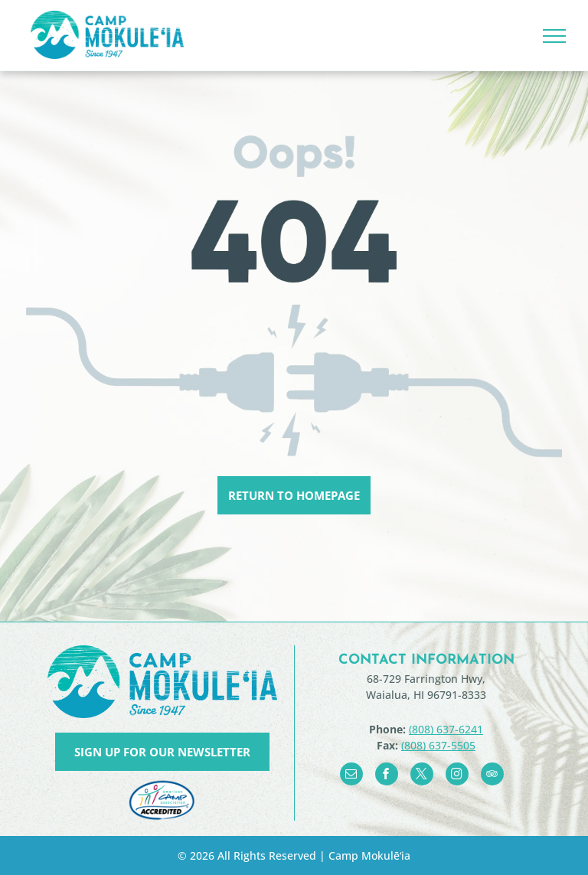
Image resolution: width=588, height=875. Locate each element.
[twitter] (422, 776)
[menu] (554, 36)
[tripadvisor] (492, 776)
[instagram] (457, 776)
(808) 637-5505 (438, 745)
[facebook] (387, 776)
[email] (351, 776)
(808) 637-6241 (446, 729)
